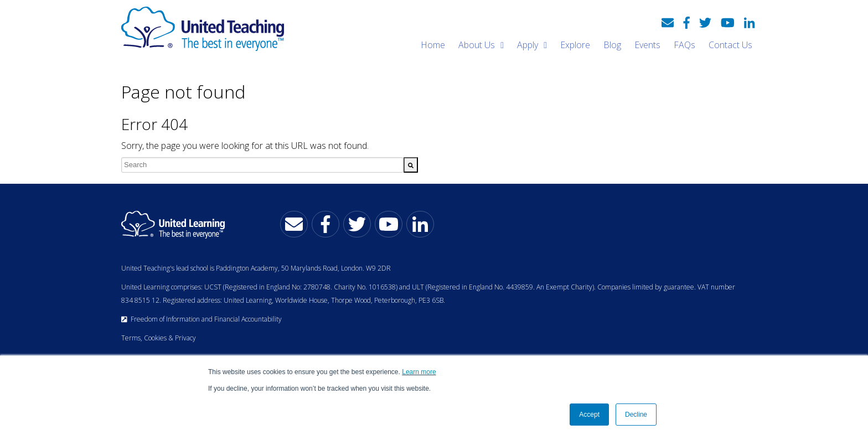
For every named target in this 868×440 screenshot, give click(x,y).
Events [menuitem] (647, 45)
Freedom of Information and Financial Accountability (201, 319)
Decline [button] (636, 415)
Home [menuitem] (433, 45)
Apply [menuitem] (528, 45)
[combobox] (262, 165)
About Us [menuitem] (477, 45)
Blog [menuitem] (612, 45)
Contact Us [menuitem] (730, 45)
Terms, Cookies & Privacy (159, 338)
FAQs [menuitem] (684, 45)
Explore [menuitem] (575, 45)
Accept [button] (589, 415)
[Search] (411, 165)
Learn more (419, 372)
